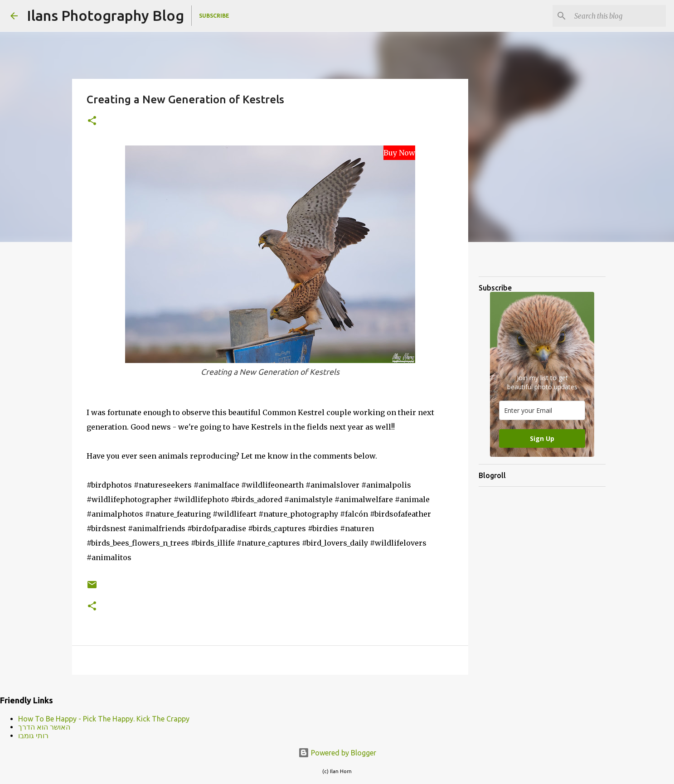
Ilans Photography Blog (105, 15)
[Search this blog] (618, 16)
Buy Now (399, 153)
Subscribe (214, 16)
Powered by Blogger (337, 753)
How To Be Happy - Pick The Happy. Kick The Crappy (104, 719)
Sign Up (542, 438)
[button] (92, 121)
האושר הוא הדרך (44, 727)
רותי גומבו (33, 736)
